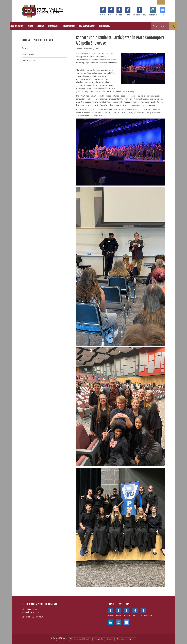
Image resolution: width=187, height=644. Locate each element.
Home (161, 2)
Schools (25, 48)
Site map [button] (110, 639)
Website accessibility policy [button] (80, 639)
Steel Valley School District (38, 40)
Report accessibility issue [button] (126, 639)
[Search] (173, 26)
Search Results (29, 54)
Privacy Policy (28, 61)
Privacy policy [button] (99, 639)
